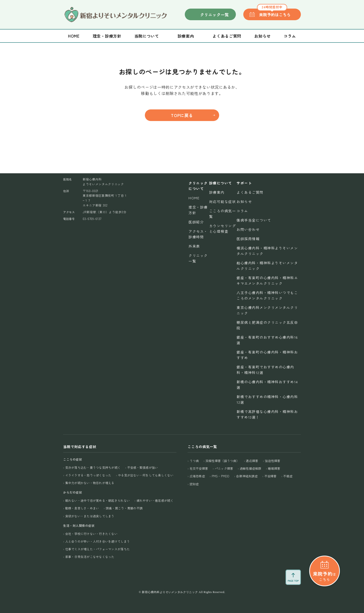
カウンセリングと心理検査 (223, 228)
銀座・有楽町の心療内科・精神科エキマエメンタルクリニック (267, 280)
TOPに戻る (182, 115)
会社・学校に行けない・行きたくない (91, 534)
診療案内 (217, 192)
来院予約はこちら (274, 13)
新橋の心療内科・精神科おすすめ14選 (267, 385)
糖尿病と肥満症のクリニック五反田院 (267, 325)
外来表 (194, 246)
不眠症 (288, 476)
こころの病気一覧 (223, 214)
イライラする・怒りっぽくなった (88, 475)
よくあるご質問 (227, 36)
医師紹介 (196, 222)
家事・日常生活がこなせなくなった (90, 557)
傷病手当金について (254, 220)
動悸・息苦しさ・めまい (82, 508)
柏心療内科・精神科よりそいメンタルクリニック (267, 266)
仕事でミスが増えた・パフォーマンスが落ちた (97, 549)
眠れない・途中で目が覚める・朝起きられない (97, 500)
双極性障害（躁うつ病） (222, 461)
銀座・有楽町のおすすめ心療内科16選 (267, 340)
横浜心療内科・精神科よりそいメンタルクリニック (267, 251)
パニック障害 (224, 468)
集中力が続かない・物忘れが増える (90, 483)
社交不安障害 (199, 468)
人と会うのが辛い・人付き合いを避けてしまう (97, 541)
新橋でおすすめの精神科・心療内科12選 (267, 399)
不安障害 (271, 476)
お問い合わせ (248, 229)
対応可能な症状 (223, 202)
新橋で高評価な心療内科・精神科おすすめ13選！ (267, 414)
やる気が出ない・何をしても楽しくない (146, 475)
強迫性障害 (273, 461)
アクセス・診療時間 (198, 234)
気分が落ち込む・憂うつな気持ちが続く (93, 467)
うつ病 (194, 461)
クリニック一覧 (214, 15)
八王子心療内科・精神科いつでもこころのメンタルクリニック (267, 295)
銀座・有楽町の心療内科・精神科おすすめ (267, 355)
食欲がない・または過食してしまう (90, 516)
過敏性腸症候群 (251, 468)
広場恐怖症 (197, 476)
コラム (290, 36)
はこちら (324, 576)
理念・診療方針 (107, 36)
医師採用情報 (248, 239)
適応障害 (252, 461)
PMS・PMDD (221, 476)
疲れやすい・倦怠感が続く (155, 500)
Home (74, 36)
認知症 (194, 484)
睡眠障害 (274, 468)
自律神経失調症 (247, 476)
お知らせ (262, 36)
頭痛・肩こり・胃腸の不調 (124, 508)
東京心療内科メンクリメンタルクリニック (267, 310)
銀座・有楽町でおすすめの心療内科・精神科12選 (265, 370)
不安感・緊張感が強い (143, 467)
